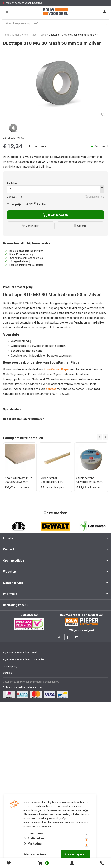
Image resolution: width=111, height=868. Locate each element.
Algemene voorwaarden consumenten (24, 659)
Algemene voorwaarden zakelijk (20, 653)
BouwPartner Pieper (56, 369)
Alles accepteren (75, 854)
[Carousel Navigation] (102, 437)
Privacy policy (10, 666)
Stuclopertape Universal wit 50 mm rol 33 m (89, 480)
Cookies (7, 673)
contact (51, 389)
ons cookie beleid (34, 818)
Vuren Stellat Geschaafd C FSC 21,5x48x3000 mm (52, 480)
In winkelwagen (55, 215)
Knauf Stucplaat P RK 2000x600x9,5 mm (19, 480)
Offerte (80, 226)
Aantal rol (12, 183)
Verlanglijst (31, 226)
